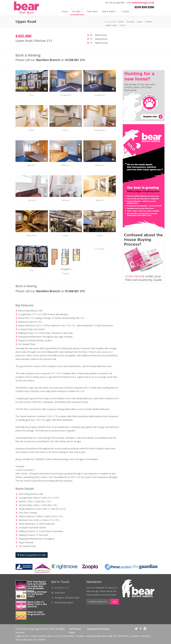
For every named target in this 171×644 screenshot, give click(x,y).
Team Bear (92, 11)
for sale (130, 22)
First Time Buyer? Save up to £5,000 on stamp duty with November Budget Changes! (31, 586)
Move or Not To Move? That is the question (37, 604)
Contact (125, 11)
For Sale (77, 11)
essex (140, 22)
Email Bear (60, 593)
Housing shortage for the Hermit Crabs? (37, 594)
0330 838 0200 (144, 7)
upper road (111, 25)
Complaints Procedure (99, 629)
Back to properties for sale (32, 555)
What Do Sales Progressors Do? (36, 613)
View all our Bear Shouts (32, 622)
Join (115, 602)
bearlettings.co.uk (143, 3)
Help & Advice (110, 11)
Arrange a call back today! (67, 598)
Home (65, 11)
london (149, 22)
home (121, 22)
